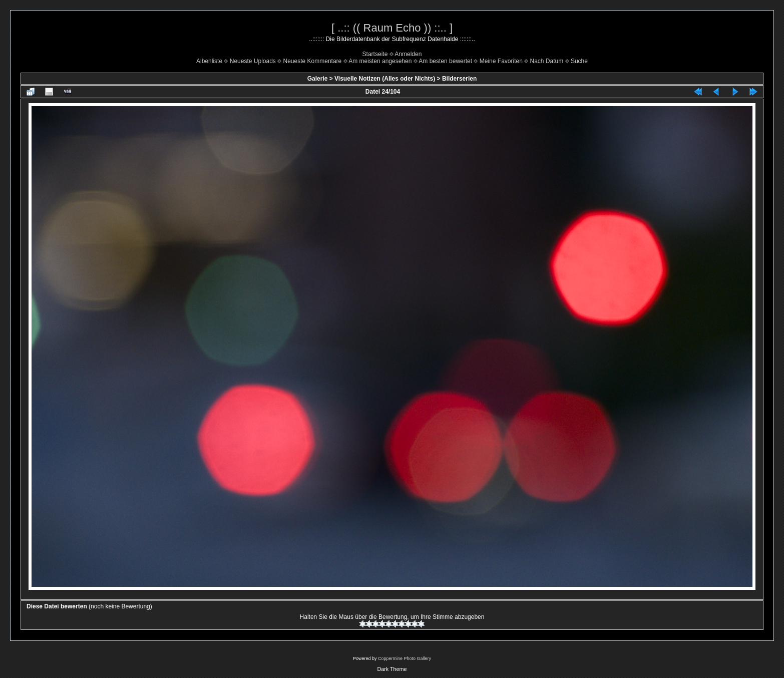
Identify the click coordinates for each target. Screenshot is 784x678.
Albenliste (209, 61)
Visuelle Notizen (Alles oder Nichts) (385, 79)
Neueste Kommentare (313, 61)
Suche (579, 61)
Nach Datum (547, 61)
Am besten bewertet (445, 61)
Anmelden (408, 54)
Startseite (375, 54)
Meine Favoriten (501, 61)
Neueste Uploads (253, 61)
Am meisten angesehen (380, 61)
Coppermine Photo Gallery (405, 658)
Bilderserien (459, 79)
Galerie (318, 79)
